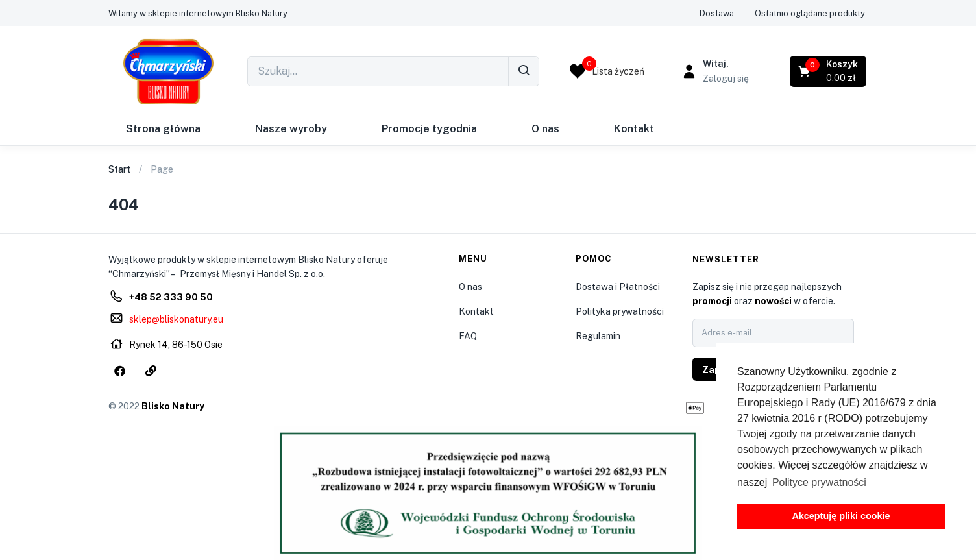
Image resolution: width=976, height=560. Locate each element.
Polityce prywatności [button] (819, 482)
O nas (545, 129)
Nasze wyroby (291, 129)
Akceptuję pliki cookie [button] (841, 516)
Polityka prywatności (620, 311)
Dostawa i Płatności (618, 287)
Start (119, 169)
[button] (198, 13)
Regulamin (598, 336)
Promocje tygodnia (429, 129)
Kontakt (634, 129)
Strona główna (163, 129)
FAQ (468, 336)
